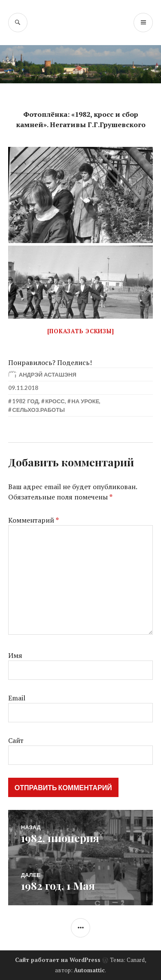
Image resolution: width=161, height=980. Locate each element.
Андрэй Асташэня (48, 374)
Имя (15, 655)
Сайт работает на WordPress (58, 960)
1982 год (25, 401)
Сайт (16, 740)
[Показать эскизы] (81, 331)
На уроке (85, 401)
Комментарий (33, 520)
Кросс (55, 401)
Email (17, 698)
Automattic (89, 970)
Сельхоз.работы (38, 410)
